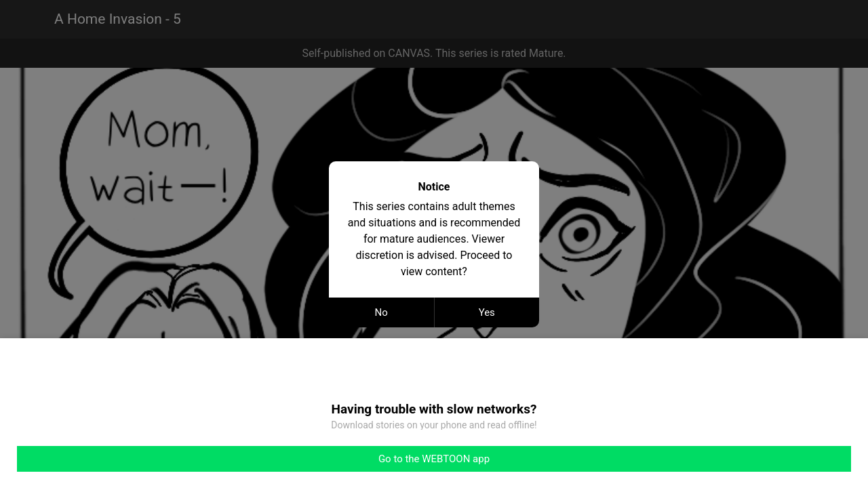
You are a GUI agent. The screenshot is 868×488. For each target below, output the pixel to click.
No (381, 312)
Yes (487, 312)
